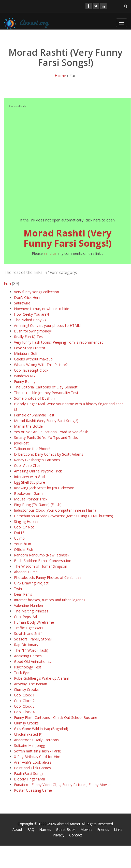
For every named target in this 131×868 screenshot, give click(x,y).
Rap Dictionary (26, 645)
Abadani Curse (26, 572)
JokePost (21, 443)
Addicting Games (28, 656)
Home (60, 76)
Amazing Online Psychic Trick (38, 471)
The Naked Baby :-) (30, 320)
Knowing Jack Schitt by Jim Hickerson (44, 488)
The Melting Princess (31, 611)
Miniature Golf (26, 353)
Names (45, 829)
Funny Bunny (25, 381)
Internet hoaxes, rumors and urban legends (50, 600)
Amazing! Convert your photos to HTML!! (48, 325)
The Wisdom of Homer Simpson (41, 566)
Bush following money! (33, 331)
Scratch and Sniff (28, 633)
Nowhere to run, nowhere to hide (42, 309)
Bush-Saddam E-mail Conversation (43, 561)
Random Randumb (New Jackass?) (42, 555)
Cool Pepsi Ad (25, 617)
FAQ (31, 829)
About (17, 829)
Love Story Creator (30, 348)
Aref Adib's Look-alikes (33, 762)
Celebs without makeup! (34, 359)
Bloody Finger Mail (29, 779)
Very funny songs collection (37, 292)
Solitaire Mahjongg (30, 745)
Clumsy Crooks (26, 689)
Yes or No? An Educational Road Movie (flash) (52, 432)
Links (118, 829)
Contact (76, 835)
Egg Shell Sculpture (30, 482)
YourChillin (23, 544)
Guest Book (66, 829)
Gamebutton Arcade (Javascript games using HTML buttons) (64, 516)
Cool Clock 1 (24, 695)
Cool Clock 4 (24, 712)
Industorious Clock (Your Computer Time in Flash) (55, 510)
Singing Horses (26, 521)
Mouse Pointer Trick (31, 499)
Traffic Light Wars (29, 628)
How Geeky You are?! (31, 314)
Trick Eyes (22, 673)
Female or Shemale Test (34, 415)
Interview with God (29, 477)
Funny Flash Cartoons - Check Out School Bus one (56, 717)
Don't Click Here (27, 297)
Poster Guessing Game (33, 790)
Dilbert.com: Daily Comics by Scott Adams (49, 454)
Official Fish (24, 549)
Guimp (19, 538)
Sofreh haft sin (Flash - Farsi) (38, 751)
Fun (7, 284)
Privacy (59, 835)
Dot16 (19, 533)
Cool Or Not (24, 527)
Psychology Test (28, 667)
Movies (86, 829)
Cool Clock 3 (24, 706)
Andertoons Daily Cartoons (36, 740)
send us (50, 253)
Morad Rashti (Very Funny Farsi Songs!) (68, 238)
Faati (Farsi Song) (28, 773)
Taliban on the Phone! (32, 449)
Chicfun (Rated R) (28, 734)
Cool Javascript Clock (31, 370)
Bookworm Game (29, 493)
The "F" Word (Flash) (31, 650)
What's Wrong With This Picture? (41, 365)
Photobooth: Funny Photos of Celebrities (48, 577)
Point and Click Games (32, 768)
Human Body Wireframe (34, 622)
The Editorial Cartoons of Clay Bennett (46, 387)
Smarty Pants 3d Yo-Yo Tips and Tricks (46, 437)
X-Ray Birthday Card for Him (37, 757)
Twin (18, 589)
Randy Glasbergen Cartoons (37, 460)
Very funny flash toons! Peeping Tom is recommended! (59, 342)
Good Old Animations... (33, 661)
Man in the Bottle (28, 426)
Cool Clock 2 (24, 701)
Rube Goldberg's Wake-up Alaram (42, 678)
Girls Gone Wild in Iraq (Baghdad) (41, 729)
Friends (103, 829)
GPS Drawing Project (31, 583)
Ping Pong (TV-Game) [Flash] (38, 505)
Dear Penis (23, 594)
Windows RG (24, 376)
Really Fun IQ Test (29, 337)
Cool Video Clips (27, 465)
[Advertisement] (51, 162)
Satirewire (22, 303)
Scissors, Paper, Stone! (33, 639)
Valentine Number (29, 605)
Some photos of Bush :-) (34, 398)
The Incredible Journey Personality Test (46, 393)
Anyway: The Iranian (31, 684)
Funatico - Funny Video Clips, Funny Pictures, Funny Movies (63, 785)
